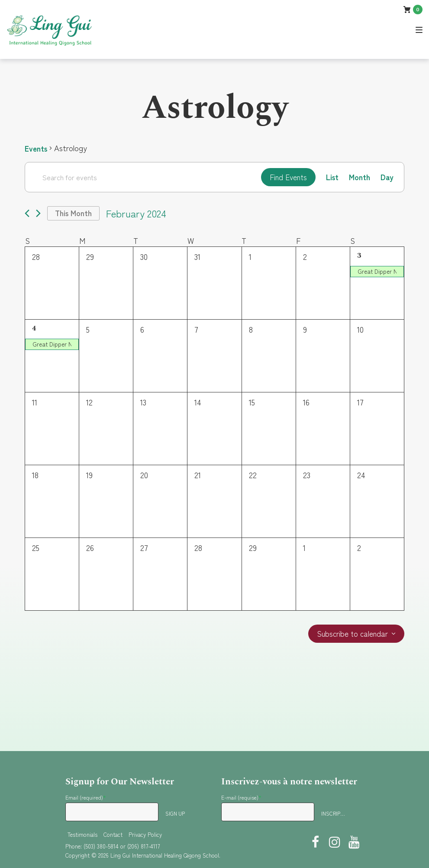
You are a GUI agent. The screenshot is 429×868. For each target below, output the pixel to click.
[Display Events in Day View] (387, 177)
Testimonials (82, 834)
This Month (74, 214)
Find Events (286, 177)
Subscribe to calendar (351, 635)
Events (37, 148)
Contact (113, 834)
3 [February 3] (359, 257)
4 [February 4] (34, 329)
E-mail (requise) (241, 797)
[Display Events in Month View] (359, 177)
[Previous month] (27, 214)
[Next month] (38, 214)
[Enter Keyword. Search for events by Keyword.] (141, 177)
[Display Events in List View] (331, 177)
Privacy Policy (145, 834)
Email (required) (86, 797)
